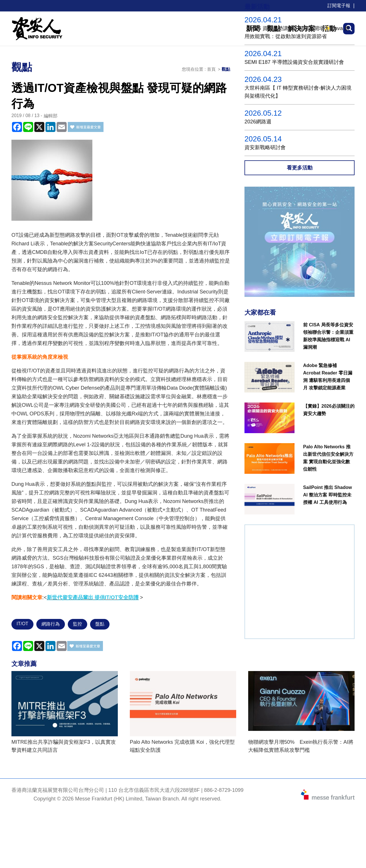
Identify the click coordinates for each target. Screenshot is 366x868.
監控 (77, 624)
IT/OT (22, 624)
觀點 (226, 69)
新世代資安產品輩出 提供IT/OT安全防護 (93, 597)
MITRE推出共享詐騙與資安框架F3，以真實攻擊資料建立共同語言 (64, 746)
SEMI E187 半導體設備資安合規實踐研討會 (294, 62)
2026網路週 (258, 122)
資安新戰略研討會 (265, 147)
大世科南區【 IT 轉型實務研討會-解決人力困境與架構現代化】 (298, 92)
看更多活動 (300, 168)
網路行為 (51, 624)
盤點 (100, 624)
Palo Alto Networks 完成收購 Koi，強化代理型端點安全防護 (182, 746)
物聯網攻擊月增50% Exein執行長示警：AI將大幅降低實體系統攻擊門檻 (301, 746)
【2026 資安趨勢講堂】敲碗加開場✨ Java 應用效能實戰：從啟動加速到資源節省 (297, 32)
